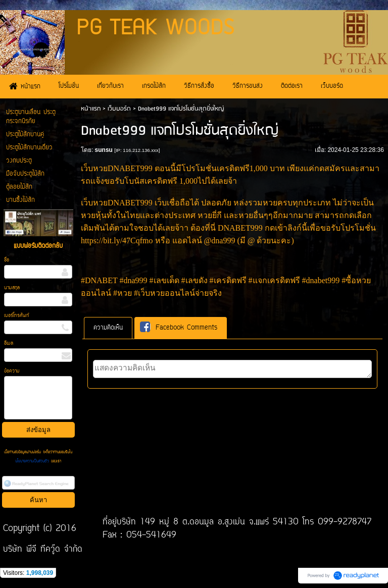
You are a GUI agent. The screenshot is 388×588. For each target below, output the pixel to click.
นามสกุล (12, 288)
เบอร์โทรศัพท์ (17, 316)
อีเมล (9, 343)
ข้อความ (12, 371)
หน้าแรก (91, 109)
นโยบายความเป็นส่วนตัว (33, 461)
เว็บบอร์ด (119, 109)
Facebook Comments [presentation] (179, 327)
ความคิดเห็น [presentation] (108, 328)
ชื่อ (7, 260)
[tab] (108, 328)
